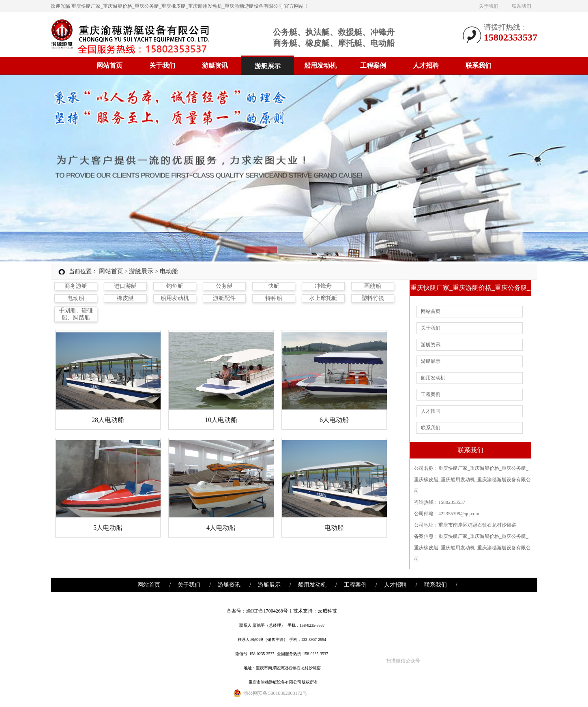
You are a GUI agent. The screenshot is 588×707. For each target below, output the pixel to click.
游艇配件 (224, 298)
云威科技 (327, 611)
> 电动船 (166, 271)
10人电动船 (221, 420)
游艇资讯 (215, 65)
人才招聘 (426, 65)
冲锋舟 (323, 286)
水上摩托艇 (323, 298)
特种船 (274, 298)
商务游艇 (76, 286)
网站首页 (109, 65)
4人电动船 (221, 528)
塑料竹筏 (373, 298)
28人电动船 (108, 420)
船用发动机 (320, 65)
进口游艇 (125, 286)
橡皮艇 (125, 298)
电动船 (76, 298)
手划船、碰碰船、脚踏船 (76, 314)
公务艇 (224, 286)
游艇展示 (268, 66)
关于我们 (489, 6)
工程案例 (373, 65)
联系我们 (521, 6)
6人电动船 (334, 420)
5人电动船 (108, 528)
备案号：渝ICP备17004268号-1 (259, 611)
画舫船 (373, 286)
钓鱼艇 (175, 286)
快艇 (274, 286)
